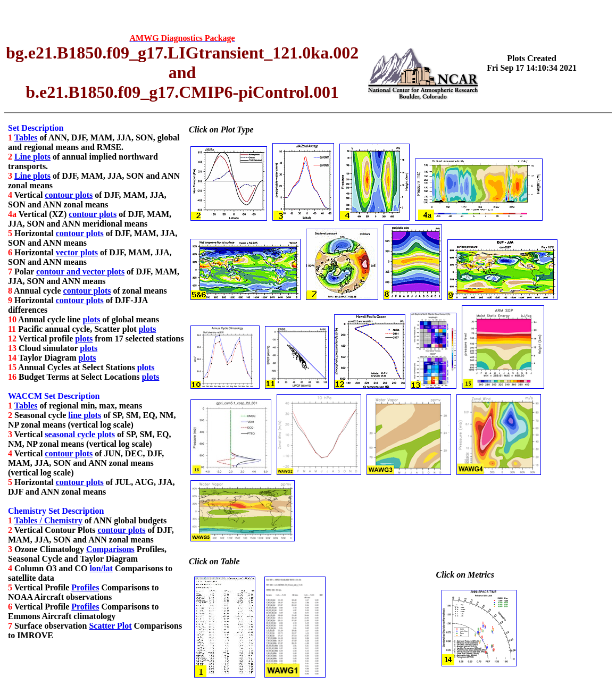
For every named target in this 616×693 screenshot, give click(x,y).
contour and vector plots (80, 272)
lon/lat (101, 568)
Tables (26, 137)
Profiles (85, 587)
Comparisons (110, 549)
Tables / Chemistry (48, 520)
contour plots (69, 195)
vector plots (77, 252)
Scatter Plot (110, 626)
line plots (85, 415)
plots (91, 319)
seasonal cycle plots (80, 434)
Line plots (32, 157)
